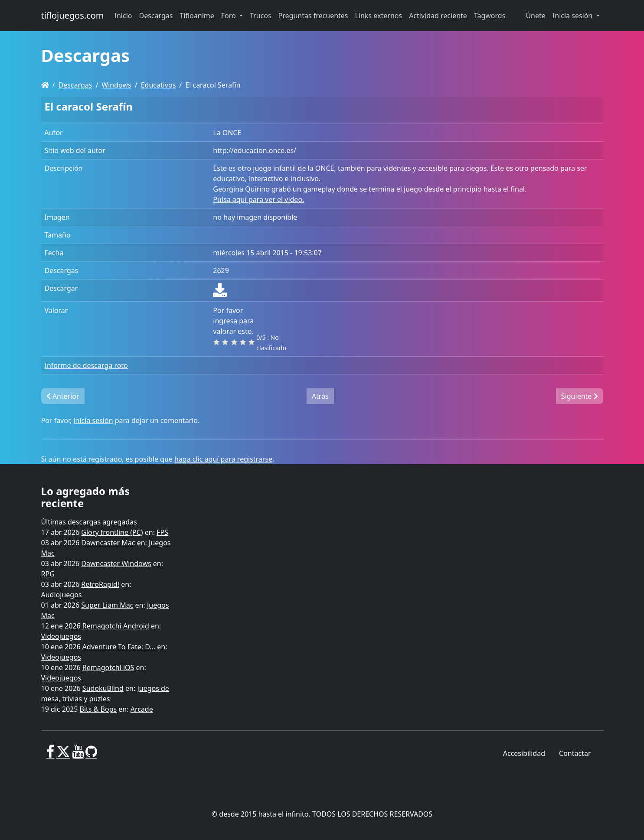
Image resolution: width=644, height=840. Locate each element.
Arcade (142, 709)
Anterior (63, 396)
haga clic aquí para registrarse (223, 459)
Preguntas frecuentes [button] (313, 16)
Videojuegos (61, 636)
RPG (48, 574)
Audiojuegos (62, 595)
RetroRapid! (100, 584)
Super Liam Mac (107, 605)
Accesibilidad (524, 753)
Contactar (575, 753)
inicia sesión (93, 420)
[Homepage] (45, 85)
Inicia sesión (574, 16)
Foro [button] (229, 16)
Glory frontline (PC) (112, 532)
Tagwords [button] (490, 16)
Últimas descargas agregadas (89, 522)
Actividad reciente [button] (438, 16)
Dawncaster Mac (108, 543)
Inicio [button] (123, 16)
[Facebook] (51, 755)
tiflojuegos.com (73, 15)
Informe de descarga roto (86, 365)
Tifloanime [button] (197, 16)
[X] (63, 755)
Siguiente (580, 396)
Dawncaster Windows (116, 563)
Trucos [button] (261, 16)
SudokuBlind (103, 688)
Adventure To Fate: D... (119, 647)
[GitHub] (91, 755)
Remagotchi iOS (108, 667)
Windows (116, 85)
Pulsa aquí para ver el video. (258, 199)
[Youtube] (78, 755)
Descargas (75, 85)
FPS (162, 532)
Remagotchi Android (116, 626)
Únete (535, 16)
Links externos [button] (379, 16)
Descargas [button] (156, 16)
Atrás (320, 396)
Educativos (159, 85)
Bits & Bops (98, 709)
